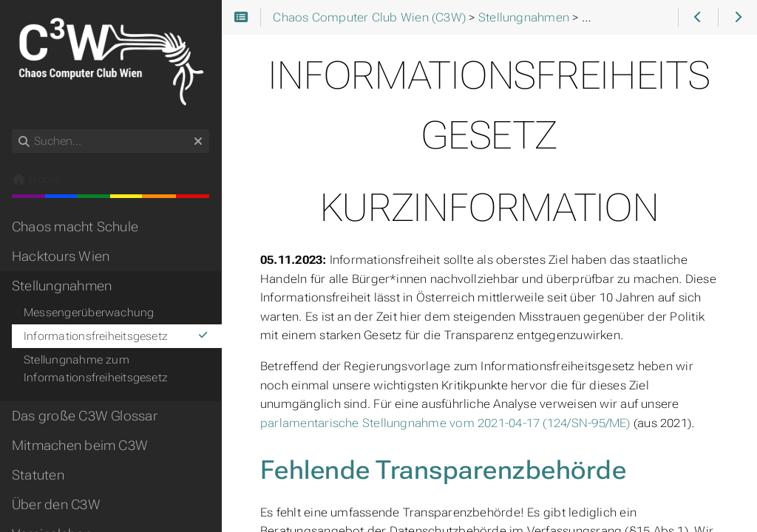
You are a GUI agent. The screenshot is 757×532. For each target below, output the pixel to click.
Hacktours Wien (61, 256)
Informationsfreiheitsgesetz (116, 336)
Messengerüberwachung (89, 313)
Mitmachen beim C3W (80, 446)
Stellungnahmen (62, 286)
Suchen (13, 130)
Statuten (38, 475)
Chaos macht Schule (75, 227)
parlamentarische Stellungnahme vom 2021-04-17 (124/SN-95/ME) (445, 423)
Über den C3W (56, 505)
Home (36, 180)
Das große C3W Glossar (85, 416)
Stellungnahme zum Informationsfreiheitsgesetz (96, 369)
